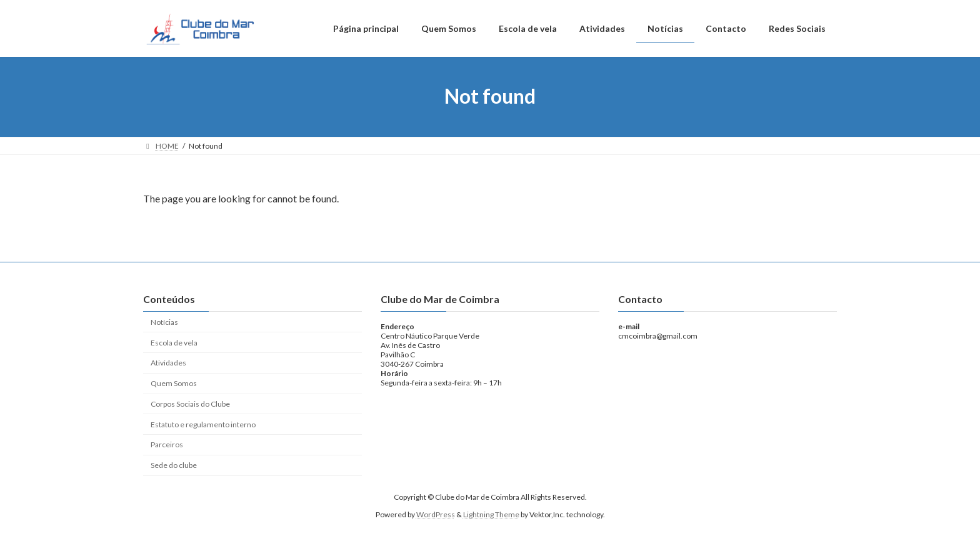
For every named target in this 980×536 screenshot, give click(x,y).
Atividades (168, 363)
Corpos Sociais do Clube (190, 404)
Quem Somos (174, 383)
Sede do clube (174, 465)
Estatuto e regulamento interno (203, 424)
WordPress (436, 514)
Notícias (164, 322)
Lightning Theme (491, 514)
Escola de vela (174, 342)
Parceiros (167, 444)
